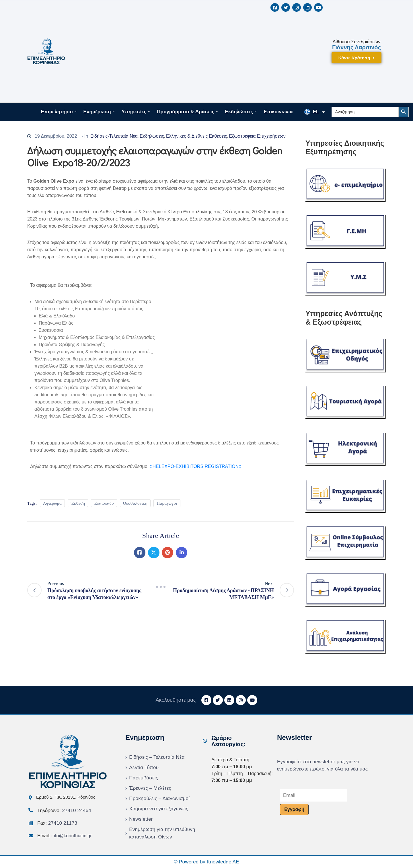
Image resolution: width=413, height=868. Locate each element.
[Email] (313, 795)
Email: (65, 836)
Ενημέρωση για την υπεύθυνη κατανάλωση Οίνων (162, 833)
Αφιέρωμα (52, 503)
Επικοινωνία (278, 112)
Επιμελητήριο (59, 112)
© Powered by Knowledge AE (206, 862)
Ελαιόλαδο (104, 503)
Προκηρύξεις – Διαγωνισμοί (159, 798)
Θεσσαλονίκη (135, 503)
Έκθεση (78, 503)
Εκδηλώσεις (241, 112)
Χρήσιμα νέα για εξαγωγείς (159, 809)
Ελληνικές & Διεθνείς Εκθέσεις (197, 136)
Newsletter (141, 819)
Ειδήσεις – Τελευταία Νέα (157, 757)
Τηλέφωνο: (64, 811)
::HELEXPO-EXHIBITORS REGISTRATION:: (196, 466)
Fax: (57, 823)
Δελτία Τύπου (144, 767)
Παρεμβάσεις (144, 778)
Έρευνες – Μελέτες (150, 788)
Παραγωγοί (167, 503)
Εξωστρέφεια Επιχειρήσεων (257, 136)
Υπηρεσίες (137, 112)
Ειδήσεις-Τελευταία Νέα (114, 136)
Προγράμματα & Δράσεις (188, 112)
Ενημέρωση (100, 112)
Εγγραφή (294, 809)
